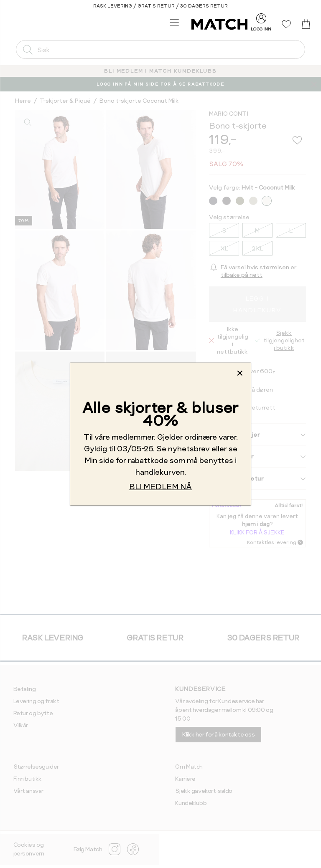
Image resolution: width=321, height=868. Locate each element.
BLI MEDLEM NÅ (160, 486)
